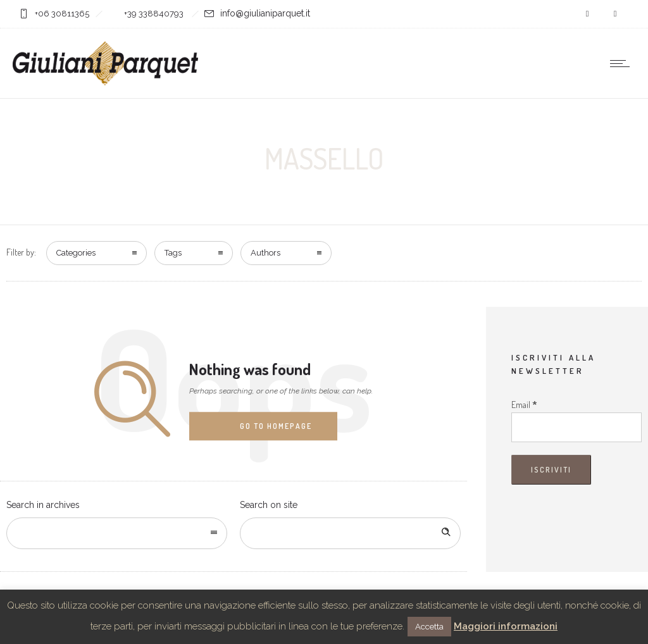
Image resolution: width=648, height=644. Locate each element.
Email (524, 405)
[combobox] (117, 533)
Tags (173, 253)
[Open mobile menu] (623, 63)
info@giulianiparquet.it (265, 13)
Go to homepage (276, 426)
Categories (76, 253)
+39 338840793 (155, 14)
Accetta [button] (429, 627)
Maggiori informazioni (506, 626)
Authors (265, 253)
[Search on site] (350, 533)
